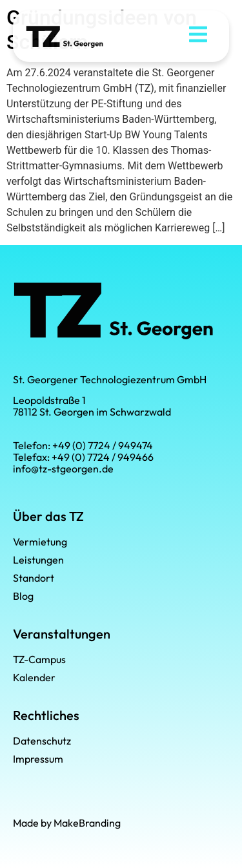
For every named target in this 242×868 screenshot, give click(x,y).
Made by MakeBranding (67, 823)
